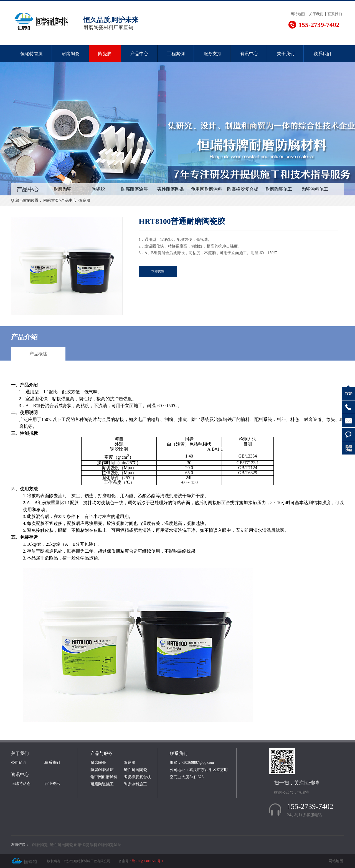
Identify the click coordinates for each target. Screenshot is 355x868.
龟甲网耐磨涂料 (207, 189)
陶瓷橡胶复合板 (243, 189)
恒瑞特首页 (32, 54)
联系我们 (335, 14)
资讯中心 (249, 54)
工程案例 (176, 54)
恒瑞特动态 (21, 784)
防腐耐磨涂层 (135, 189)
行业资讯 (52, 784)
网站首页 (51, 201)
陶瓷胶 (105, 54)
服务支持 (212, 54)
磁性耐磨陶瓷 (171, 189)
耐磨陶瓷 (70, 54)
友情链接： (20, 845)
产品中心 (139, 54)
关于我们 (316, 14)
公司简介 (19, 763)
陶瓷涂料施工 (315, 189)
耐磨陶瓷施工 (279, 189)
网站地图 (298, 14)
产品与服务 (102, 753)
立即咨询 (158, 272)
